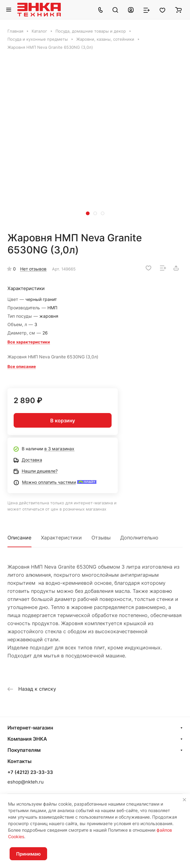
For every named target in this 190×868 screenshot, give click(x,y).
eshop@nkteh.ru (26, 782)
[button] (88, 213)
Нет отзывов (33, 269)
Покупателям (24, 750)
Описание (19, 538)
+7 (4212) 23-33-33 (30, 772)
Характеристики (61, 538)
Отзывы (101, 538)
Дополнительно (139, 538)
